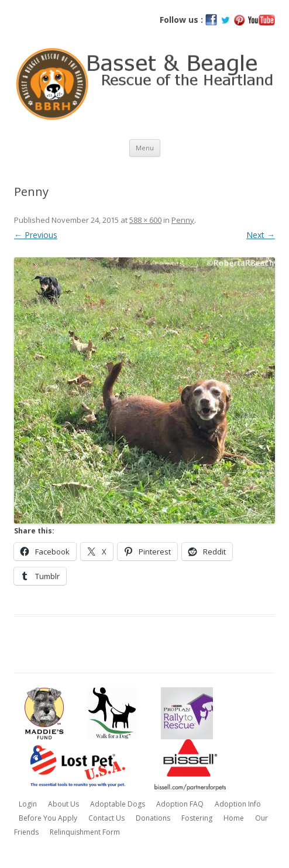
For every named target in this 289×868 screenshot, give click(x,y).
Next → (261, 235)
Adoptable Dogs (118, 804)
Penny (183, 220)
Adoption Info (238, 804)
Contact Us (106, 818)
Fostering (197, 818)
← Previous (36, 235)
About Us (63, 804)
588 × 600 (145, 220)
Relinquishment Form (85, 832)
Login (28, 804)
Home (234, 818)
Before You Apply (48, 818)
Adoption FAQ (180, 804)
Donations (153, 818)
